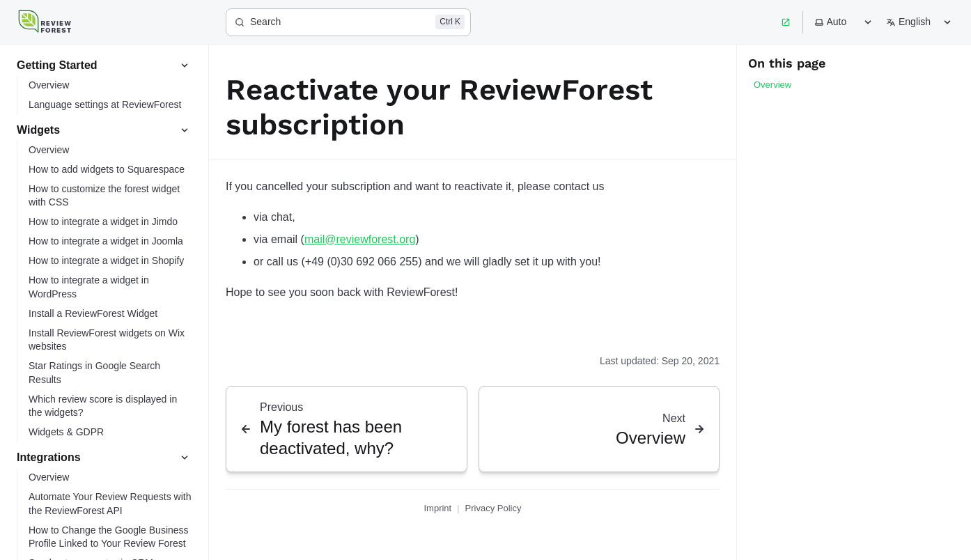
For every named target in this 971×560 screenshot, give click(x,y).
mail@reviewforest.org (360, 239)
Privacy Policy (494, 508)
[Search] (348, 22)
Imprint (437, 508)
